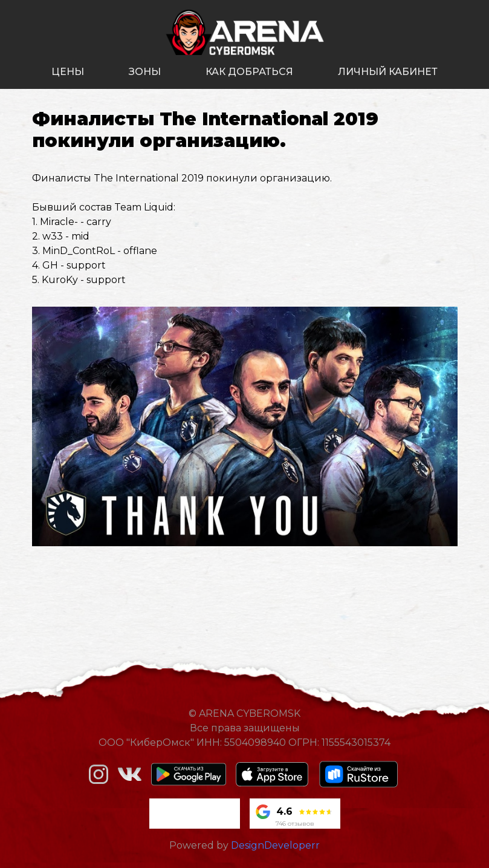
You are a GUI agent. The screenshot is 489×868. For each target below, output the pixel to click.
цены (68, 72)
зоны (145, 72)
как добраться (249, 72)
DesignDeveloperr (275, 845)
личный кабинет (388, 72)
